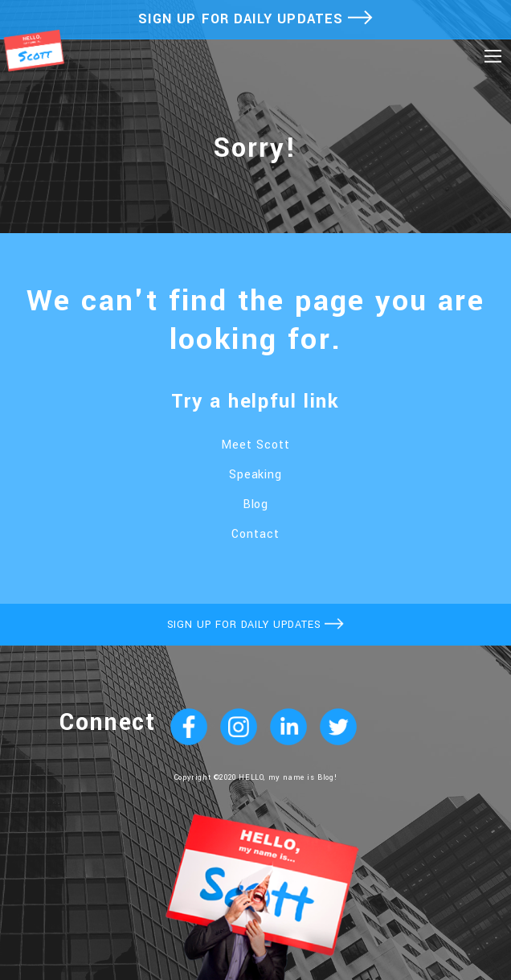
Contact (255, 534)
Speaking (256, 475)
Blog (256, 504)
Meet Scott (255, 445)
